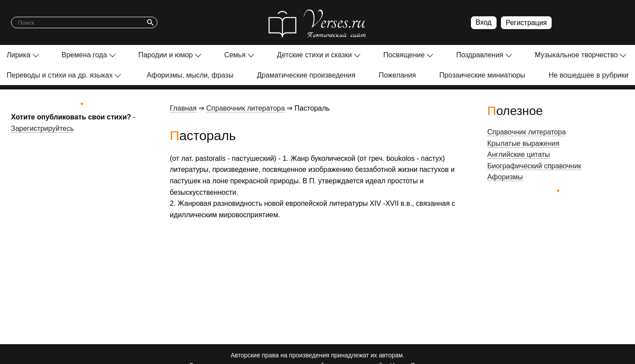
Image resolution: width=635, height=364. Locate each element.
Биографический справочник (534, 166)
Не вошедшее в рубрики (588, 75)
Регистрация (527, 23)
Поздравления (480, 55)
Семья (235, 55)
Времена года (84, 55)
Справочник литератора (246, 108)
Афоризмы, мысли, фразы (190, 75)
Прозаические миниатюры (482, 75)
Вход (484, 22)
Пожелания (397, 75)
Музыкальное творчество (576, 55)
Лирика (19, 55)
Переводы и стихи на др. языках (60, 75)
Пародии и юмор (166, 55)
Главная (183, 108)
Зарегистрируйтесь (42, 128)
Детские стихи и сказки (314, 55)
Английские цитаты (519, 154)
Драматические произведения (306, 75)
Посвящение (404, 55)
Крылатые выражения (523, 143)
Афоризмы (505, 177)
